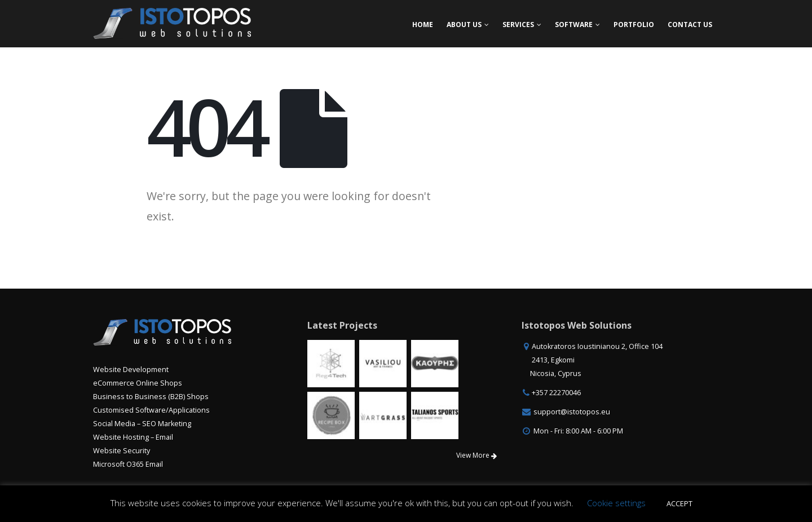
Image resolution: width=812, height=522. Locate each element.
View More (476, 455)
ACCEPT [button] (679, 503)
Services (518, 25)
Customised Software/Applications (151, 410)
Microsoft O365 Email (128, 464)
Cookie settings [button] (616, 503)
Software (574, 25)
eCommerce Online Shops (138, 383)
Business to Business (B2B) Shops (151, 397)
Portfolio (634, 25)
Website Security (122, 451)
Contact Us (690, 25)
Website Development (131, 370)
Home (423, 25)
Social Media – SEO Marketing (142, 424)
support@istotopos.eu (572, 412)
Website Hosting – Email (133, 437)
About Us (464, 25)
